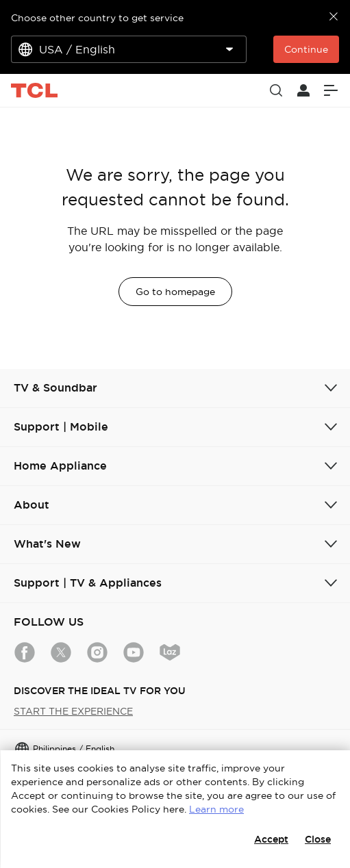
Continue (306, 49)
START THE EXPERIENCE (73, 711)
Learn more (216, 809)
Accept (271, 839)
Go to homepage (175, 292)
